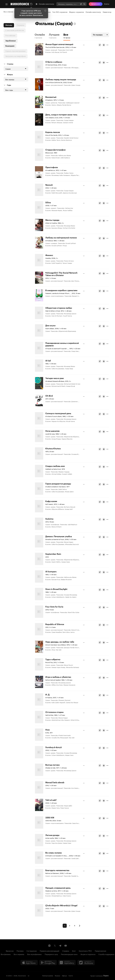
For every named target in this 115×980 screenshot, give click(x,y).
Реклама (20, 951)
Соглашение (32, 951)
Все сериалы (19, 954)
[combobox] (68, 4)
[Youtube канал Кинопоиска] (66, 946)
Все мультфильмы (34, 954)
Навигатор (107, 12)
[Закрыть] (45, 11)
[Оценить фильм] (104, 45)
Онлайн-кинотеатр (45, 4)
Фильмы (9, 25)
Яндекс (106, 976)
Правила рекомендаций (49, 951)
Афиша (64, 975)
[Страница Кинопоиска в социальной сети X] (55, 946)
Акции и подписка (88, 954)
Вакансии (10, 951)
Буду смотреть (100, 45)
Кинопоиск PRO (85, 951)
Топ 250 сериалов (60, 12)
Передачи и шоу (51, 954)
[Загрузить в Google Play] (48, 963)
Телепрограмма (48, 975)
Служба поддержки (106, 954)
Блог (74, 951)
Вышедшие (10, 46)
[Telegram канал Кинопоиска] (60, 946)
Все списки (8, 12)
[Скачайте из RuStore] (86, 963)
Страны (10, 64)
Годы (9, 85)
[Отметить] (107, 45)
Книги (71, 975)
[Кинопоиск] (20, 4)
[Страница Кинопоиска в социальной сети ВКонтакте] (49, 946)
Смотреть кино (96, 4)
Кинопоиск (22, 975)
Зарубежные (11, 41)
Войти (107, 4)
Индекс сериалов (76, 12)
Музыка (57, 975)
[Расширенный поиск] (81, 4)
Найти (84, 4)
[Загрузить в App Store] (29, 963)
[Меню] (7, 4)
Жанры (10, 75)
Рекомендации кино (69, 954)
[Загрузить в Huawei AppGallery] (67, 963)
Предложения (100, 951)
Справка (66, 951)
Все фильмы (6, 954)
